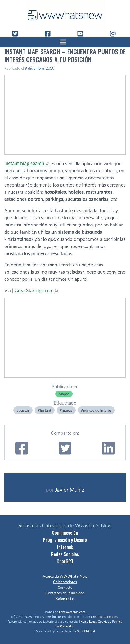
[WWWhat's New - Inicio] (65, 15)
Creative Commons (104, 617)
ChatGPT (65, 561)
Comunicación (65, 533)
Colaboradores (65, 582)
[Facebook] (50, 34)
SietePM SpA (86, 631)
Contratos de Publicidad (65, 593)
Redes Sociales (65, 554)
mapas (67, 410)
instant (46, 410)
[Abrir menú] (65, 42)
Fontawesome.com (72, 612)
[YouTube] (82, 34)
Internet (65, 547)
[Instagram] (115, 34)
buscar (24, 410)
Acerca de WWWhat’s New (65, 576)
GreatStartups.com (34, 290)
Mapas (64, 394)
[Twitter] (17, 34)
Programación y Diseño (65, 540)
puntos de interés (97, 410)
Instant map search (24, 163)
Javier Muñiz (69, 489)
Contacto (65, 587)
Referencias (65, 598)
